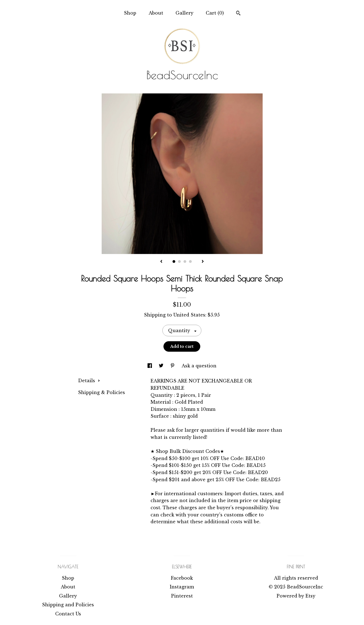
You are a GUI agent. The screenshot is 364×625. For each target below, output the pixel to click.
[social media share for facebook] (150, 366)
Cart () (215, 13)
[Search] (238, 14)
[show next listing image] (203, 262)
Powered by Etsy (296, 596)
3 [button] (185, 261)
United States (189, 315)
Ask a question (199, 366)
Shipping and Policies (68, 605)
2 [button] (179, 261)
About (156, 13)
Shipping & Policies (102, 392)
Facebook (182, 578)
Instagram (182, 587)
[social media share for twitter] (162, 366)
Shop (130, 13)
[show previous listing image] (161, 262)
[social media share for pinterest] (173, 366)
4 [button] (190, 261)
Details (89, 381)
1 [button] (174, 261)
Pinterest (182, 596)
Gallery (184, 13)
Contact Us (68, 614)
